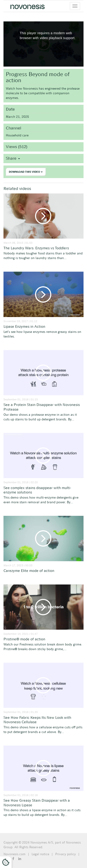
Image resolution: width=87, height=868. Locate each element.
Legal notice (40, 854)
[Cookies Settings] (6, 862)
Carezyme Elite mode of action (29, 571)
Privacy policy (66, 854)
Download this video (26, 172)
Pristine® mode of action (24, 639)
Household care (17, 135)
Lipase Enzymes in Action (24, 326)
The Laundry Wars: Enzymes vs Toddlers (36, 248)
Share (13, 158)
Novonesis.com (14, 854)
